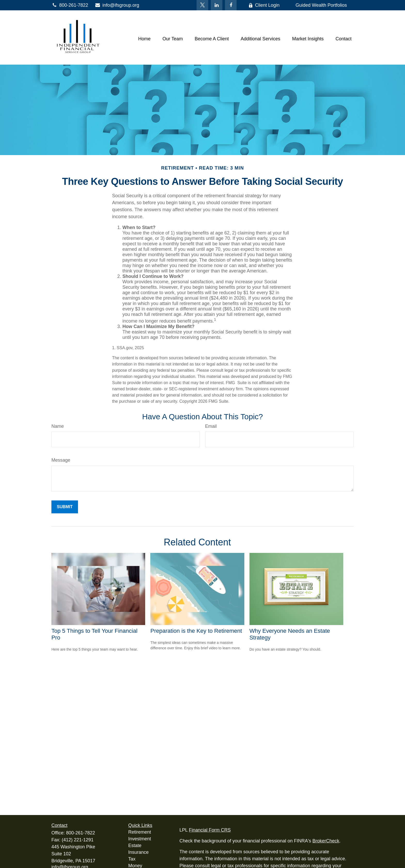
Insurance (139, 852)
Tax (132, 859)
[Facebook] (231, 5)
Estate (135, 846)
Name (58, 426)
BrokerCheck (326, 841)
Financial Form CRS (210, 830)
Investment (140, 839)
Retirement (140, 832)
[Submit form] (65, 507)
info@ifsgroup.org (117, 5)
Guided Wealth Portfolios (321, 5)
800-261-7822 (70, 5)
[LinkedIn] (217, 5)
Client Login (264, 5)
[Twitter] (202, 5)
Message (61, 460)
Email (211, 426)
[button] (144, 39)
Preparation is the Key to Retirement (196, 631)
